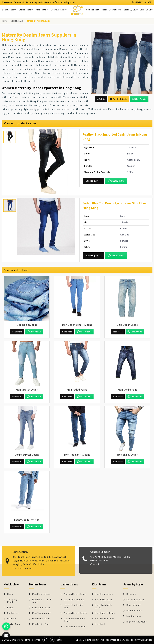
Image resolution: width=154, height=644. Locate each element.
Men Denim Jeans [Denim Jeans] (41, 594)
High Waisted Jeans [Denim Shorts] (136, 622)
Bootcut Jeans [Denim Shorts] (134, 605)
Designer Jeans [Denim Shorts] (134, 611)
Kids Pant (100, 624)
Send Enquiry (93, 181)
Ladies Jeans (26, 10)
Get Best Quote (119, 99)
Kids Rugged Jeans (105, 613)
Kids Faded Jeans (104, 600)
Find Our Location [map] (22, 566)
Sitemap (11, 619)
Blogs (10, 608)
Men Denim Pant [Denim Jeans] (41, 624)
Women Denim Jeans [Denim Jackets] (75, 594)
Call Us (101, 99)
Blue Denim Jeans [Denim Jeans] (41, 608)
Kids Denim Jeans (104, 594)
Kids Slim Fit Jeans (105, 619)
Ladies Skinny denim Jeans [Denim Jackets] (74, 620)
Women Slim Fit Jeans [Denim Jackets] (75, 627)
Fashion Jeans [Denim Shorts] (134, 616)
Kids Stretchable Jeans (104, 606)
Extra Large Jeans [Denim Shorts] (136, 600)
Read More (17, 332)
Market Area (13, 624)
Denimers (15, 640)
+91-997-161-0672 (142, 2)
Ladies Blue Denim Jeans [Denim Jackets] (73, 606)
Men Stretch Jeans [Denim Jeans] (42, 613)
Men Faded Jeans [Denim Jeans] (41, 619)
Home (4, 21)
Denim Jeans (9, 10)
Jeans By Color (131, 11)
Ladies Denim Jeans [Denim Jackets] (74, 600)
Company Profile (12, 601)
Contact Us (96, 567)
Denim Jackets (59, 10)
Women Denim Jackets (96, 11)
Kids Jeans (42, 10)
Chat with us (139, 99)
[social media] (45, 640)
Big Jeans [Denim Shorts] (131, 594)
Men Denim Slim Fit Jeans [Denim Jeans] (42, 601)
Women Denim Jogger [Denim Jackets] (75, 613)
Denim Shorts (115, 11)
